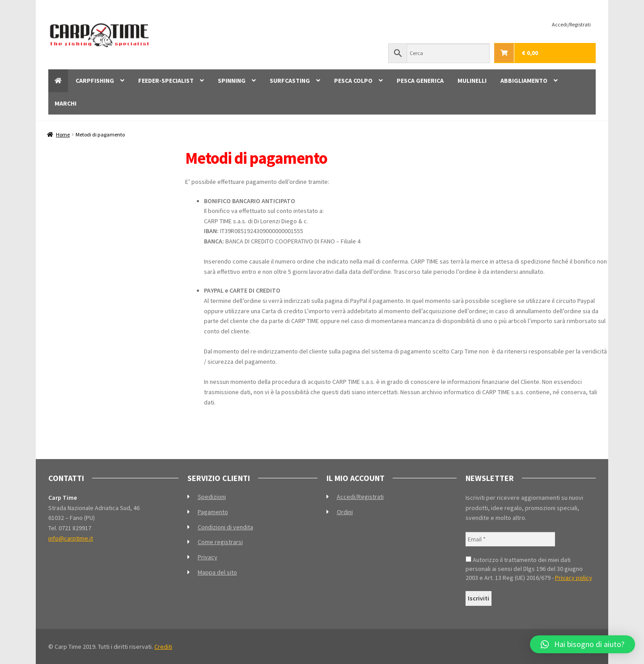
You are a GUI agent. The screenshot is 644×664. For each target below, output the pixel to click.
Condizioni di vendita (225, 527)
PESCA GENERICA (420, 81)
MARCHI (66, 103)
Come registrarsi (220, 542)
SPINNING (232, 81)
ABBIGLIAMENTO (524, 81)
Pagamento (213, 512)
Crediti (163, 647)
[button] (583, 644)
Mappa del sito (217, 572)
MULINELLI (472, 81)
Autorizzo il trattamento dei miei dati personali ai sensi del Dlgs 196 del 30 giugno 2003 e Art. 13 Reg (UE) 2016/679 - (529, 569)
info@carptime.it (71, 538)
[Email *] (510, 539)
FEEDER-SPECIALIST (166, 81)
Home (63, 134)
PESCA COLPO (353, 81)
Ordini (345, 512)
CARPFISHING (95, 81)
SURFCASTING (290, 81)
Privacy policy (574, 578)
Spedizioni (212, 497)
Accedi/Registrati (571, 24)
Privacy (208, 557)
